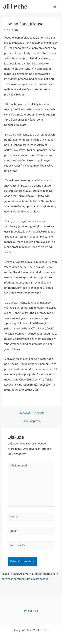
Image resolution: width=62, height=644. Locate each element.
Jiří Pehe (15, 6)
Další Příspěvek (31, 421)
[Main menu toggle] (55, 7)
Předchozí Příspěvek (31, 413)
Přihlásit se (31, 611)
